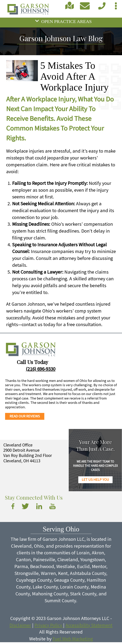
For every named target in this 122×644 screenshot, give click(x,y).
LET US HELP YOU (95, 480)
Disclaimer (20, 625)
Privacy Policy (49, 625)
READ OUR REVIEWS (25, 416)
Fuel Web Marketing (73, 639)
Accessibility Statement (89, 625)
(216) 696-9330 (41, 369)
